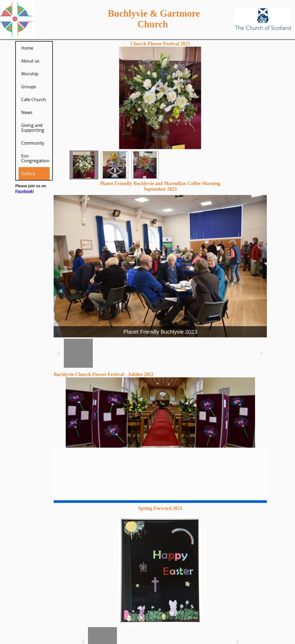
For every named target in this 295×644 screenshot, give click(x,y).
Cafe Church (34, 100)
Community (33, 143)
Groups (29, 87)
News (27, 112)
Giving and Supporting (33, 128)
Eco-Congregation (35, 158)
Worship (30, 74)
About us (30, 61)
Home (27, 48)
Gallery (28, 174)
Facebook (24, 191)
